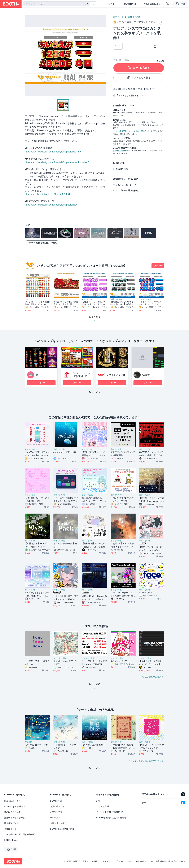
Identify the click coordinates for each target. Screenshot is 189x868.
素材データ (118, 17)
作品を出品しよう (152, 4)
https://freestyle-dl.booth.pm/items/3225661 (47, 194)
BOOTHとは (130, 4)
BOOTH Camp (11, 840)
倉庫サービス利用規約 (92, 861)
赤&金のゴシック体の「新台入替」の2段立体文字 (66, 303)
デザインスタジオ (116, 375)
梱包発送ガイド (11, 823)
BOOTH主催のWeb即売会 (62, 829)
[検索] (87, 4)
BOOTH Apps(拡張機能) (15, 806)
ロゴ (55, 299)
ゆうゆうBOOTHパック (143, 131)
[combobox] (56, 4)
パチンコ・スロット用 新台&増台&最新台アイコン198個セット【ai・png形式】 (38, 303)
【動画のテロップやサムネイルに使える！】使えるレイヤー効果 (94, 303)
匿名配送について (12, 812)
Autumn (146, 375)
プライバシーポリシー (123, 185)
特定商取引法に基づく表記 (126, 179)
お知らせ (100, 801)
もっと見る (94, 394)
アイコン (29, 299)
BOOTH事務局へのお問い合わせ (111, 818)
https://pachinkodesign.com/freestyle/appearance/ (51, 205)
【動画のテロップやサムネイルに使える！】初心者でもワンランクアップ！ (122, 303)
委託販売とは (10, 829)
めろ (38, 375)
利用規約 (77, 861)
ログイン (112, 4)
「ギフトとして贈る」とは (128, 95)
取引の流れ (121, 163)
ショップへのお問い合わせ (126, 190)
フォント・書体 (145, 299)
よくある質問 (102, 806)
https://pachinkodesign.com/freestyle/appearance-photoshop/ (57, 162)
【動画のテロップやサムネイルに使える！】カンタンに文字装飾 (150, 303)
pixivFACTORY (119, 151)
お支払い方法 (122, 169)
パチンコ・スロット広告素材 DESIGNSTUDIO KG (81, 376)
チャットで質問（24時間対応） (111, 812)
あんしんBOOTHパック (122, 131)
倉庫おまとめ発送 (58, 823)
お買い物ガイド (57, 806)
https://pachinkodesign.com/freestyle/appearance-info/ (53, 152)
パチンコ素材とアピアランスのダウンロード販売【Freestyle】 (82, 266)
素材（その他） (135, 17)
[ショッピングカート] (168, 4)
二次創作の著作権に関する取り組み (21, 834)
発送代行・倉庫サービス (16, 818)
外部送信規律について (145, 861)
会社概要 (67, 861)
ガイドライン (108, 861)
